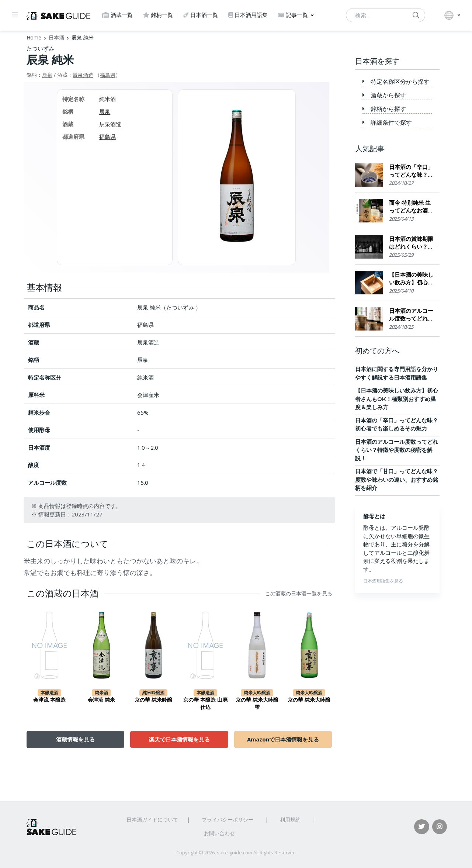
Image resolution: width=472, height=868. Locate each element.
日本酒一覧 (201, 15)
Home (34, 37)
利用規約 (290, 819)
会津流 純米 (101, 700)
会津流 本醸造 (49, 700)
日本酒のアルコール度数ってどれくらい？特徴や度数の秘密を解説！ (411, 315)
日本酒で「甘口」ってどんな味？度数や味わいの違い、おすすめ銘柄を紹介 (397, 480)
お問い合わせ (219, 833)
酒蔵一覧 (117, 15)
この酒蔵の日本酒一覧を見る (299, 594)
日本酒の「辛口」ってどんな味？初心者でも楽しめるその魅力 (411, 171)
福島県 (108, 75)
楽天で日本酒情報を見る (179, 739)
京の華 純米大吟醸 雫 (257, 703)
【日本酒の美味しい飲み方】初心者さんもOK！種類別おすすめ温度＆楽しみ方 (411, 279)
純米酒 (107, 99)
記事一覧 (293, 15)
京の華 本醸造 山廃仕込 (205, 703)
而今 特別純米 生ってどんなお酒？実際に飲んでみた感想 (411, 207)
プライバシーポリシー (228, 819)
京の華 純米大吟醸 (309, 700)
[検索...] (386, 15)
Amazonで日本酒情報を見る (283, 739)
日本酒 (56, 37)
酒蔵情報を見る (75, 739)
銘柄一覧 (158, 15)
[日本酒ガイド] (58, 15)
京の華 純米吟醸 (153, 700)
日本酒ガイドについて (152, 819)
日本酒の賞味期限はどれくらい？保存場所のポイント (411, 243)
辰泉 (47, 75)
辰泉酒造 (83, 75)
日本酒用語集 (248, 15)
